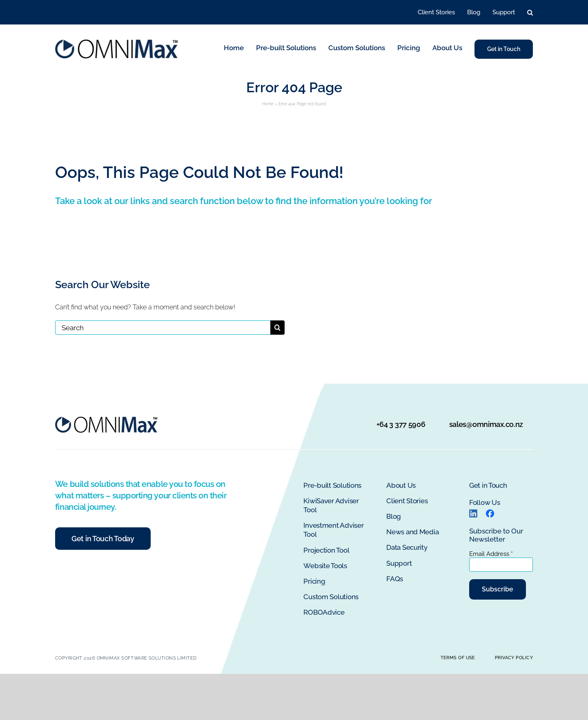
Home (268, 104)
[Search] (163, 328)
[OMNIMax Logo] (116, 43)
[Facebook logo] (490, 512)
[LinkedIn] (473, 512)
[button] (530, 12)
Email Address (491, 554)
